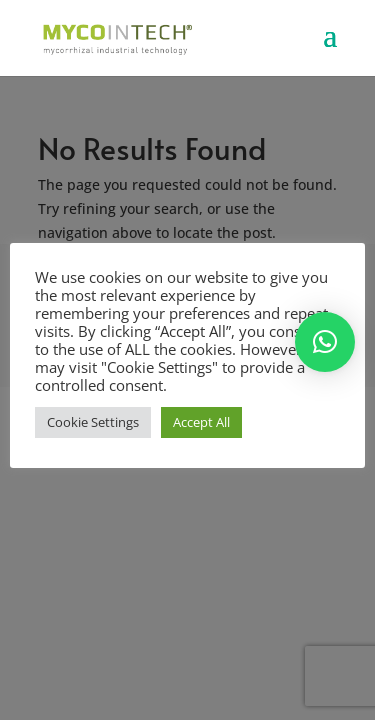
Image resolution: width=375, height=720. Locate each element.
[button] (325, 342)
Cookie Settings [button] (93, 422)
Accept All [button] (201, 422)
